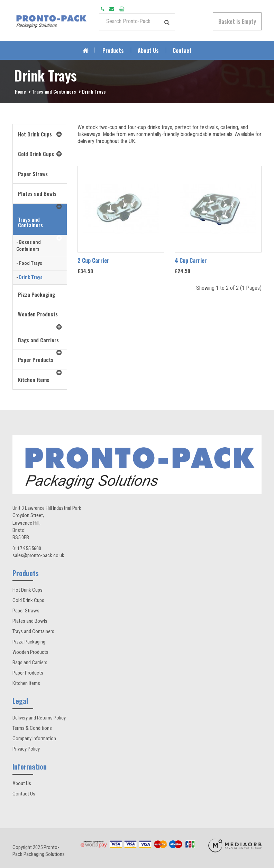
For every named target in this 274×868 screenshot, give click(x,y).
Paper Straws (26, 611)
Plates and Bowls (30, 621)
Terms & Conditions (32, 728)
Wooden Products (30, 652)
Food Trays (31, 263)
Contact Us (24, 794)
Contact (182, 50)
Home (20, 91)
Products (113, 50)
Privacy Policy (26, 749)
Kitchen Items (26, 683)
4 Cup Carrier (191, 260)
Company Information (34, 738)
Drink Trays (94, 91)
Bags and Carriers (30, 662)
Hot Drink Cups (28, 590)
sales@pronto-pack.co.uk (38, 555)
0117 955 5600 (27, 549)
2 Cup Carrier (93, 260)
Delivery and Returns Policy (39, 718)
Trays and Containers (54, 91)
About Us (148, 50)
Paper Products (28, 673)
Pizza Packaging (29, 642)
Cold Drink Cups (28, 600)
